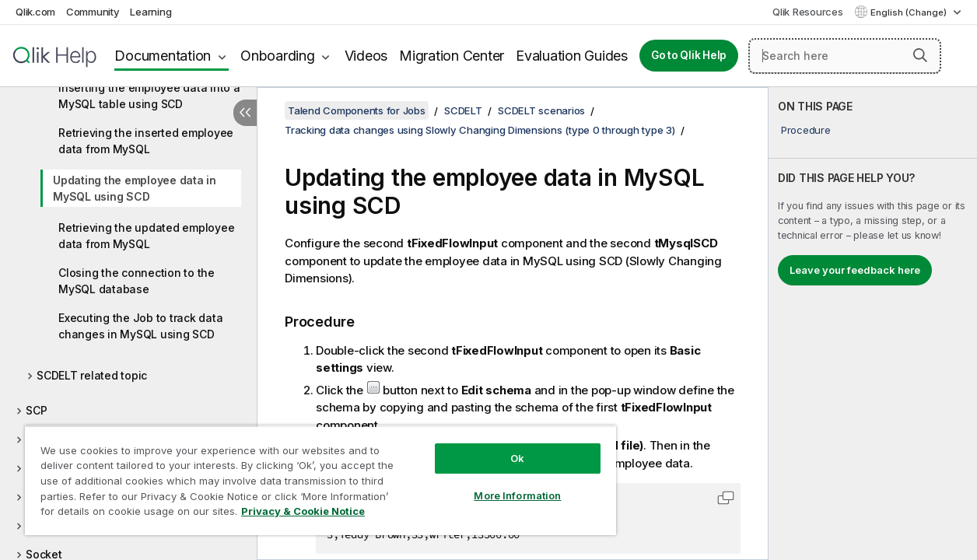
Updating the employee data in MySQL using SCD (135, 188)
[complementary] (873, 324)
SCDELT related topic (92, 375)
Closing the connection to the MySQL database (137, 281)
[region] (308, 474)
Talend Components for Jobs (357, 110)
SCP (36, 410)
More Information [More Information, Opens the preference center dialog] (497, 484)
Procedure (806, 130)
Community (93, 12)
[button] (920, 55)
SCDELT (463, 110)
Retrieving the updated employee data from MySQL (146, 236)
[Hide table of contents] (245, 113)
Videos (366, 56)
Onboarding (278, 56)
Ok (497, 446)
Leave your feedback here (855, 270)
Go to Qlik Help (689, 55)
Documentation (163, 56)
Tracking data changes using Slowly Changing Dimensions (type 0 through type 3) (480, 130)
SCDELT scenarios (541, 110)
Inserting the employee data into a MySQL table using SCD (149, 96)
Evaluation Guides (572, 56)
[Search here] (845, 56)
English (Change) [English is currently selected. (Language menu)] (910, 12)
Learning (151, 12)
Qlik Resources (808, 12)
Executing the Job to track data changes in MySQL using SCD (140, 326)
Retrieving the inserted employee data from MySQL (146, 141)
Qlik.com (35, 12)
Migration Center (452, 56)
